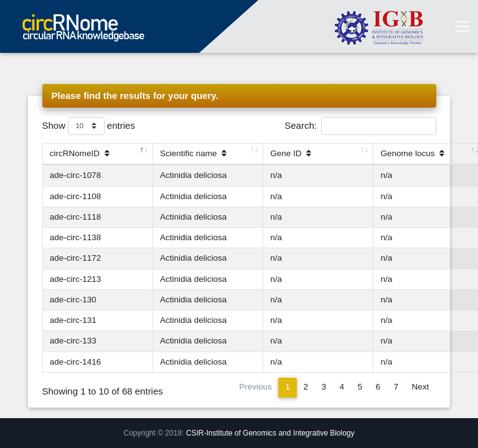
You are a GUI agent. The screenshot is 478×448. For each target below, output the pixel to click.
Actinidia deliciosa (193, 175)
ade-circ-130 (73, 300)
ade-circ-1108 (76, 196)
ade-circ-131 (73, 320)
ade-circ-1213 (76, 279)
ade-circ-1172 (76, 258)
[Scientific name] (208, 154)
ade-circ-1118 (76, 217)
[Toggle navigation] (462, 27)
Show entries (89, 126)
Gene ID (291, 153)
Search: (360, 126)
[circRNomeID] (98, 154)
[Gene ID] (318, 154)
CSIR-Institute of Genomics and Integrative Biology (270, 433)
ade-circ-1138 (76, 237)
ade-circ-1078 (76, 175)
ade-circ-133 (73, 341)
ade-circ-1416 (76, 362)
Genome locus (413, 153)
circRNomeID (80, 153)
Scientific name (193, 153)
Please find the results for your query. (135, 96)
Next (420, 387)
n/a (276, 175)
